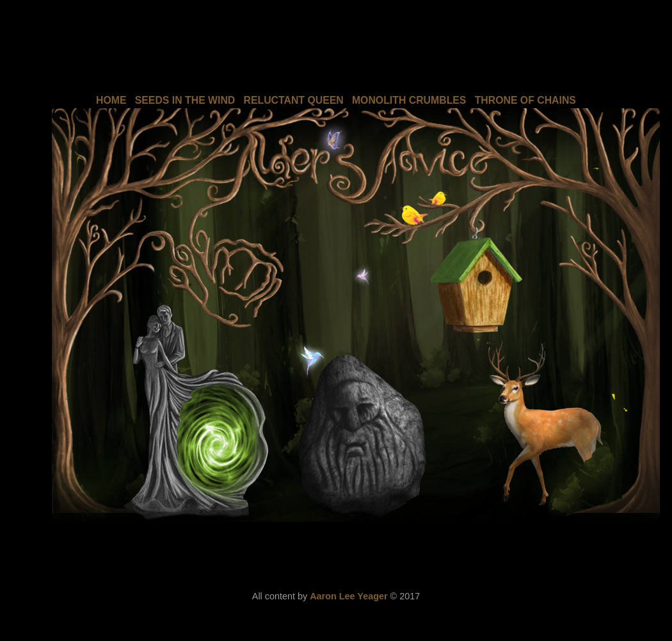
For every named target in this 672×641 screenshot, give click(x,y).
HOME (111, 100)
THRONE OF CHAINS (525, 100)
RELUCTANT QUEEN (294, 100)
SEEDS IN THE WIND (185, 100)
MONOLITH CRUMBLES (409, 100)
